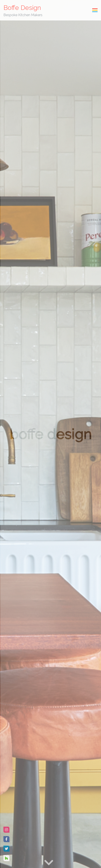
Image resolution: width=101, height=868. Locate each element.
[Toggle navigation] (95, 10)
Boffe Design (23, 11)
